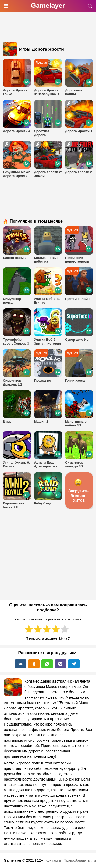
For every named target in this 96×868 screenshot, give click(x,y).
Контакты (53, 860)
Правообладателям (80, 860)
